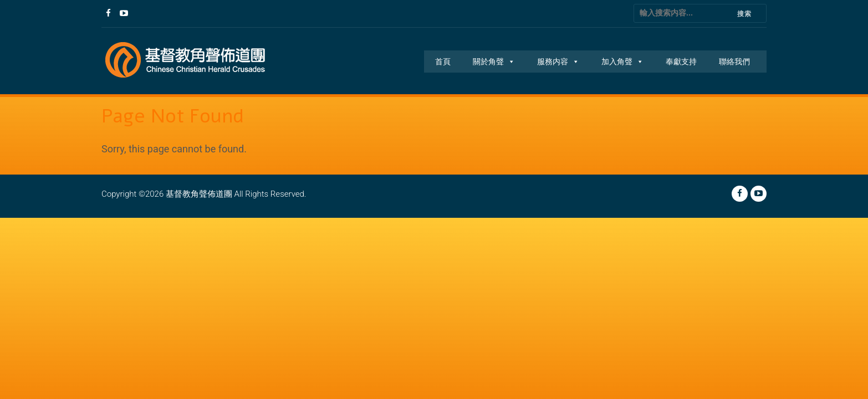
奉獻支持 (681, 62)
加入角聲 (622, 62)
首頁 (443, 62)
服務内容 (558, 62)
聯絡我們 (734, 62)
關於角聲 (494, 62)
